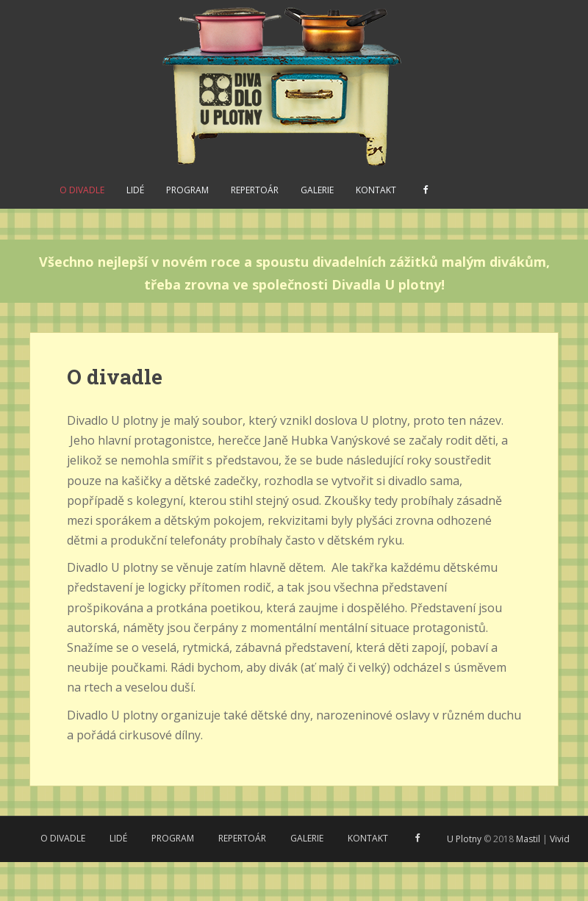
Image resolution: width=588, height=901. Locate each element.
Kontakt (376, 190)
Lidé (135, 190)
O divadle (82, 190)
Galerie (317, 190)
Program (187, 190)
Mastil (528, 839)
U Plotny (464, 839)
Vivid (560, 839)
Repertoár (255, 190)
